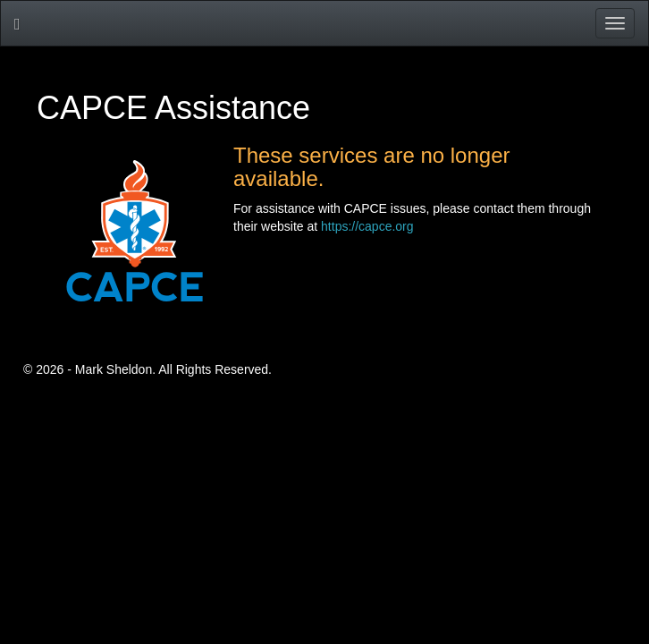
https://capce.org (367, 226)
